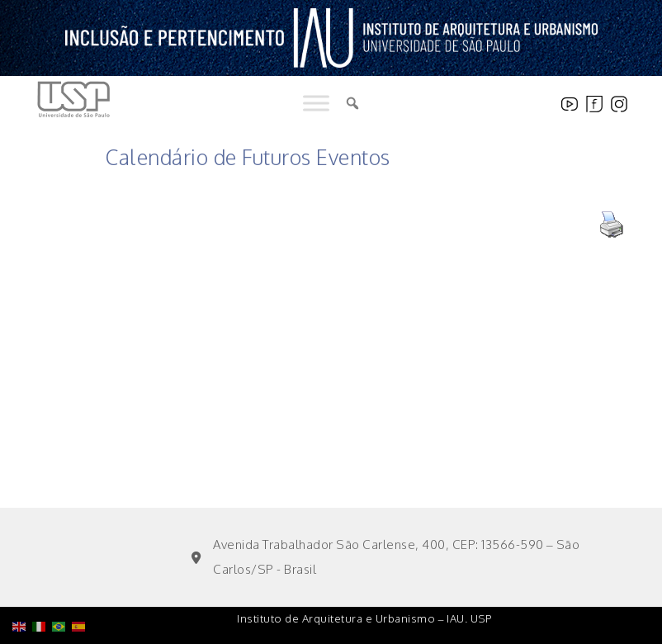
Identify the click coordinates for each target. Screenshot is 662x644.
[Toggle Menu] (316, 104)
